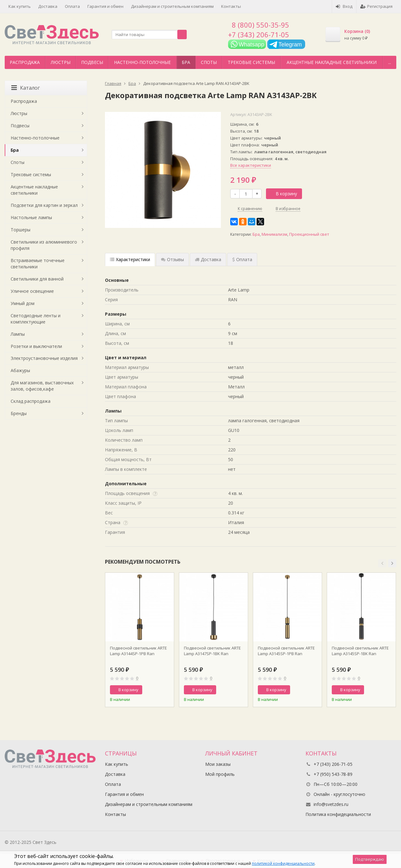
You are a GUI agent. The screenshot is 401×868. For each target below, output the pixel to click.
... (390, 62)
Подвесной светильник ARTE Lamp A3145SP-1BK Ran (360, 651)
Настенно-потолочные (142, 62)
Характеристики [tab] (130, 259)
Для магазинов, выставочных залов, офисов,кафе (42, 386)
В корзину (283, 194)
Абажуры (20, 370)
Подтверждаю (370, 859)
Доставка (48, 6)
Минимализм (274, 234)
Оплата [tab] (242, 259)
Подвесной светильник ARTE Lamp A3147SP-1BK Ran (212, 651)
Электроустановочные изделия (44, 358)
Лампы (18, 334)
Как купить (20, 6)
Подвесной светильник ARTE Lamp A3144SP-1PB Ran (138, 651)
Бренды (19, 413)
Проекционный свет (309, 234)
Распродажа (25, 62)
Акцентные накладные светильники (332, 62)
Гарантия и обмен (105, 6)
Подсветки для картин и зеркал (44, 205)
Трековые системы (251, 62)
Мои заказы (218, 764)
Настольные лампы (31, 217)
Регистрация (376, 6)
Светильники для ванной (37, 279)
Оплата (72, 6)
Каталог (26, 88)
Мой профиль (220, 774)
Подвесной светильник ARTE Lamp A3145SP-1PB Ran (286, 651)
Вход (344, 6)
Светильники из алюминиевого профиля (44, 245)
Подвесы (92, 62)
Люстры (61, 62)
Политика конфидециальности (338, 814)
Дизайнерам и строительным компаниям (172, 6)
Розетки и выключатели (36, 346)
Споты (209, 62)
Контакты (231, 6)
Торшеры (21, 230)
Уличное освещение (32, 291)
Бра (186, 62)
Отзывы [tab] (172, 259)
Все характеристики (251, 165)
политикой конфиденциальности (283, 863)
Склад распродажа (31, 401)
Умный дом (23, 303)
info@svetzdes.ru (331, 804)
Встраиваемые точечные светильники (38, 263)
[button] (382, 563)
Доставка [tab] (208, 259)
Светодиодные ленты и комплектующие (36, 319)
